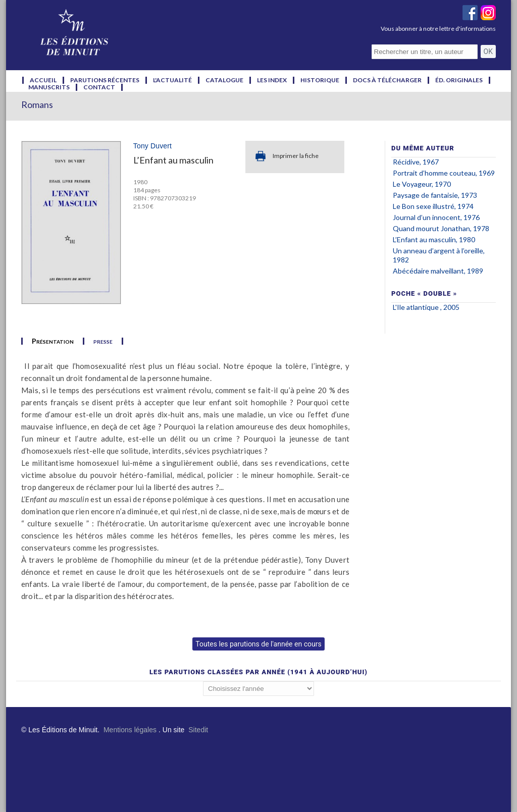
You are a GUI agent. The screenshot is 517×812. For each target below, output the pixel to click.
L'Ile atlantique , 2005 (426, 307)
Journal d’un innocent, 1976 (436, 217)
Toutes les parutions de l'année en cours (258, 644)
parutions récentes (105, 80)
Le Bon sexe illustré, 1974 (433, 206)
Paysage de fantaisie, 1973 (435, 195)
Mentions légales (130, 730)
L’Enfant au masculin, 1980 (434, 239)
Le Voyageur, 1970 (422, 184)
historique (320, 80)
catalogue (224, 80)
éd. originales (459, 80)
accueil (43, 80)
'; (258, 689)
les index (272, 80)
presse (103, 341)
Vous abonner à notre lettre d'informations (438, 29)
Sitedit (198, 730)
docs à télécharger (387, 80)
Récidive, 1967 (416, 162)
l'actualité (172, 80)
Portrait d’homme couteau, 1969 (444, 173)
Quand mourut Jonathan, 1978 (441, 228)
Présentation (53, 341)
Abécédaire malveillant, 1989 (438, 271)
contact (99, 87)
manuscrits (49, 87)
